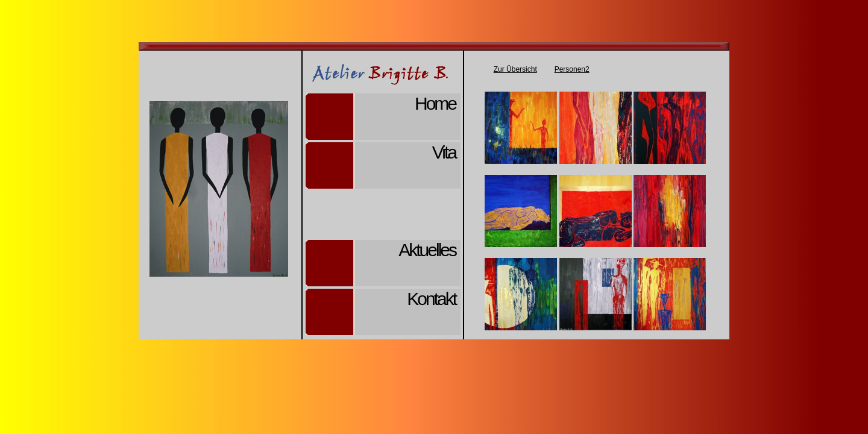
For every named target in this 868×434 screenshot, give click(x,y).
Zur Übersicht (515, 69)
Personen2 (572, 69)
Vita (444, 152)
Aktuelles (427, 250)
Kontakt (431, 299)
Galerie (423, 201)
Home (435, 103)
